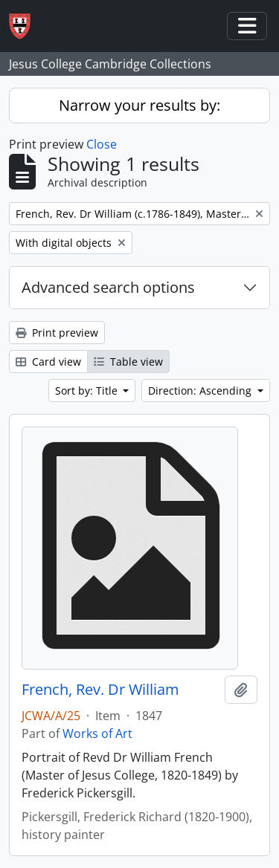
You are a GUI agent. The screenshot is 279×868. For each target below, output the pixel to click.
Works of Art (97, 733)
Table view (128, 362)
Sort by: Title (88, 391)
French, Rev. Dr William (100, 690)
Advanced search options (108, 287)
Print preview (57, 333)
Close (102, 144)
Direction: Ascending (201, 391)
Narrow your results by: (139, 105)
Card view (48, 362)
